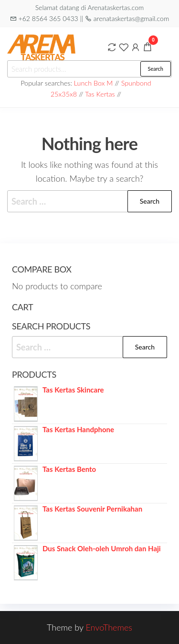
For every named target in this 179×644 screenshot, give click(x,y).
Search (156, 69)
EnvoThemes (109, 627)
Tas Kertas (100, 94)
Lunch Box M (94, 83)
